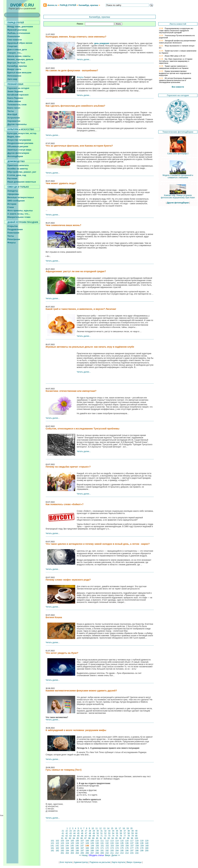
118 (137, 841)
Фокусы (80, 77)
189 (92, 851)
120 (147, 841)
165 (72, 848)
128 (87, 843)
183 (62, 851)
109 (92, 841)
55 (117, 833)
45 (78, 833)
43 (71, 833)
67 (86, 836)
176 (127, 848)
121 (52, 843)
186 (77, 851)
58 (129, 833)
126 (77, 843)
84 (74, 838)
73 (109, 836)
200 (147, 851)
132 (107, 843)
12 (100, 828)
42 (67, 833)
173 (112, 848)
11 (97, 828)
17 (120, 828)
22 (67, 831)
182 (57, 851)
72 (105, 836)
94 (113, 838)
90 (97, 838)
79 (132, 836)
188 (87, 851)
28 (90, 831)
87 (85, 838)
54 (113, 833)
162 (57, 848)
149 (92, 846)
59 (132, 833)
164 (67, 848)
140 (147, 843)
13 (104, 828)
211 (112, 853)
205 (82, 853)
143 (62, 846)
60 (136, 833)
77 (125, 836)
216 (137, 853)
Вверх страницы (134, 862)
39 (132, 831)
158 (137, 846)
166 (77, 848)
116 (127, 841)
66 (82, 836)
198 (137, 851)
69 (94, 836)
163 (62, 848)
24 (74, 831)
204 (77, 853)
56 (121, 833)
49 (94, 833)
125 (72, 843)
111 (102, 841)
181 (52, 851)
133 (112, 843)
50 (98, 833)
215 (132, 853)
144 (67, 846)
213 (122, 853)
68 (90, 836)
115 (122, 841)
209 (102, 853)
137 (132, 843)
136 (127, 843)
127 (82, 843)
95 (116, 838)
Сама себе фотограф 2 (178, 153)
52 (105, 833)
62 (67, 836)
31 (102, 831)
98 (128, 838)
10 (93, 828)
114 (117, 841)
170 (97, 848)
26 (82, 831)
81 (62, 838)
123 (62, 843)
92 (105, 838)
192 (107, 851)
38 (129, 831)
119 (142, 841)
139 (142, 843)
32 (105, 831)
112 (107, 841)
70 (98, 836)
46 (82, 833)
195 (122, 851)
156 (127, 846)
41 (63, 833)
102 (57, 841)
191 (102, 851)
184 (67, 851)
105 (72, 841)
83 (70, 838)
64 (74, 836)
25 (78, 831)
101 (52, 841)
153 (112, 846)
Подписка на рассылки (100, 862)
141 (52, 846)
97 (124, 838)
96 (120, 838)
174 (117, 848)
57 (125, 833)
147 (82, 846)
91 (101, 838)
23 (71, 831)
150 (97, 846)
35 (117, 831)
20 (132, 828)
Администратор (81, 862)
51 (102, 833)
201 (62, 853)
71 (102, 836)
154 (117, 846)
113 (112, 841)
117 (132, 841)
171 (102, 848)
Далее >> (116, 855)
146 (77, 846)
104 (67, 841)
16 (116, 828)
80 (136, 836)
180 (147, 848)
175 (122, 848)
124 (67, 843)
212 (117, 853)
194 (117, 851)
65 (78, 836)
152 (107, 846)
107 (82, 841)
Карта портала (118, 862)
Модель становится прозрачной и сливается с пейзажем (178, 176)
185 (72, 851)
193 (112, 851)
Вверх (108, 855)
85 (78, 838)
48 (90, 833)
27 (86, 831)
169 (92, 848)
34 (113, 831)
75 (117, 836)
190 (97, 851)
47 (86, 833)
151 (102, 846)
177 (132, 848)
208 (97, 853)
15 (112, 828)
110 (97, 841)
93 (109, 838)
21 (63, 831)
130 (97, 843)
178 (137, 848)
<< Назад (83, 855)
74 (113, 836)
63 (71, 836)
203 (72, 853)
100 (136, 838)
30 (98, 831)
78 (129, 836)
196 (127, 851)
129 (92, 843)
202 (67, 853)
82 (66, 838)
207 (92, 853)
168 (87, 848)
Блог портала (66, 862)
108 (87, 841)
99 (132, 838)
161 (52, 848)
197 (132, 851)
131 (102, 843)
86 (82, 838)
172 (107, 848)
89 (93, 838)
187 (82, 851)
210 (107, 853)
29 (94, 831)
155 (122, 846)
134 (117, 843)
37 (125, 831)
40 (136, 831)
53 (109, 833)
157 (132, 846)
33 (109, 831)
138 (137, 843)
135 (122, 843)
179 (142, 848)
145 (72, 846)
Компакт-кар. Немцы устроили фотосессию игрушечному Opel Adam (178, 196)
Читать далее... (84, 59)
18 (124, 828)
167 (82, 848)
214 (127, 853)
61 (63, 836)
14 (108, 828)
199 (142, 851)
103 (62, 841)
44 (74, 833)
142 (57, 846)
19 (128, 828)
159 (142, 846)
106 (77, 841)
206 (87, 853)
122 (57, 843)
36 (121, 831)
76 (121, 836)
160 (147, 846)
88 (89, 838)
